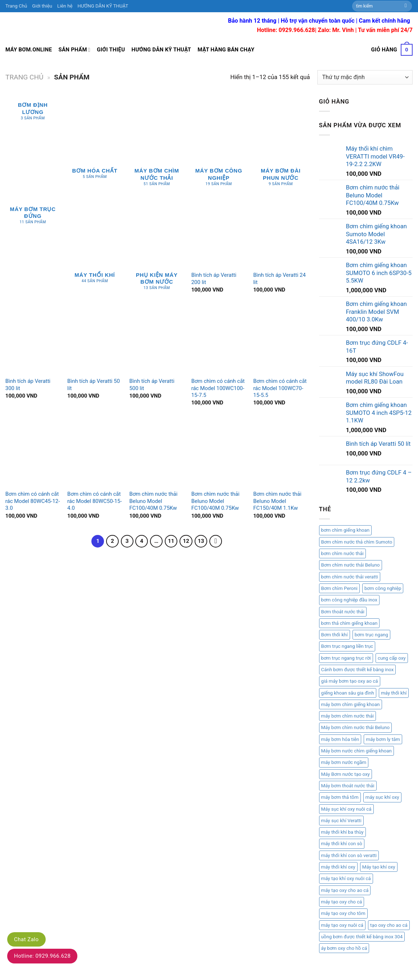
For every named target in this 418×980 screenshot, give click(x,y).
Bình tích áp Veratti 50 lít (94, 384)
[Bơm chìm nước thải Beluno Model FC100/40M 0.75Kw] (157, 453)
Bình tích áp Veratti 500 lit (152, 384)
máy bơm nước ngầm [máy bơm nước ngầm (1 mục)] (344, 762)
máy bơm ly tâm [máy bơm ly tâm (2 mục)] (383, 739)
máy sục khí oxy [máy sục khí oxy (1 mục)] (382, 797)
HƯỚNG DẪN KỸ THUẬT (103, 6)
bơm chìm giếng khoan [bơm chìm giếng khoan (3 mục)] (346, 530)
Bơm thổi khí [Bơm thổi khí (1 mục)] (335, 635)
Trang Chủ (16, 6)
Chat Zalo (26, 939)
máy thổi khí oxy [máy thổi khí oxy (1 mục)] (338, 867)
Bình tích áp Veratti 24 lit (280, 278)
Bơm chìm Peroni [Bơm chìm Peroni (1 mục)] (339, 588)
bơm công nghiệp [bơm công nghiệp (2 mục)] (383, 588)
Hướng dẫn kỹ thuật (162, 50)
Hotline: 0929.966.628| (287, 30)
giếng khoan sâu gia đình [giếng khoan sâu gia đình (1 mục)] (348, 693)
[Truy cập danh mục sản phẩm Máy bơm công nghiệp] (219, 146)
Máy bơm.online (29, 50)
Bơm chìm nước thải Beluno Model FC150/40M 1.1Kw (277, 501)
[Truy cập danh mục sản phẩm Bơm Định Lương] (33, 113)
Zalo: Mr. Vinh (336, 30)
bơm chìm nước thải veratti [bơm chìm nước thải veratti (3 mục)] (350, 577)
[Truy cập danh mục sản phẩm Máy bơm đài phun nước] (281, 146)
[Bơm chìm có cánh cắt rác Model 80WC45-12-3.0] (33, 453)
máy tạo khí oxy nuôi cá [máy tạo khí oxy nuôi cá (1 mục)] (346, 878)
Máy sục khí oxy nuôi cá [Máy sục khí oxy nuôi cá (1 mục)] (346, 809)
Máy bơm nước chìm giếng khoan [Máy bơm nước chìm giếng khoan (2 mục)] (356, 751)
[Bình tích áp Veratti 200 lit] (219, 234)
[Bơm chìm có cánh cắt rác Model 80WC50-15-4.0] (95, 453)
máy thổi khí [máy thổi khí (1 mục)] (394, 693)
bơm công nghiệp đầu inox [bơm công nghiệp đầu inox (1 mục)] (349, 600)
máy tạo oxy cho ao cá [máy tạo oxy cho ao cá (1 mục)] (345, 890)
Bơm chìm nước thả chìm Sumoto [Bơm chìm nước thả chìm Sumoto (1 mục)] (357, 542)
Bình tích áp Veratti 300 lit (28, 384)
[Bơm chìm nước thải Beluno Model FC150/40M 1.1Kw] (281, 453)
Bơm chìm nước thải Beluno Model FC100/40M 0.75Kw (153, 501)
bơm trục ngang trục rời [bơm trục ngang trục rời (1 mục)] (346, 658)
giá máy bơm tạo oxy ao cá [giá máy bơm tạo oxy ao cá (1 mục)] (350, 681)
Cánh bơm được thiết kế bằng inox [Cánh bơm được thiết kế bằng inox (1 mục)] (358, 670)
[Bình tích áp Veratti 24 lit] (281, 234)
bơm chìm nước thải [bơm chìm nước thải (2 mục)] (342, 553)
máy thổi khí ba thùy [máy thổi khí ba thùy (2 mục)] (342, 832)
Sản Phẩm (74, 50)
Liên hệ (65, 6)
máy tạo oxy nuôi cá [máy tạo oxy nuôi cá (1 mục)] (342, 925)
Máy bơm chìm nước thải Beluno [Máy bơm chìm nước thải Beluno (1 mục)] (356, 727)
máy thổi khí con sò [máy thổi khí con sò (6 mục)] (342, 844)
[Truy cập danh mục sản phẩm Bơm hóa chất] (95, 142)
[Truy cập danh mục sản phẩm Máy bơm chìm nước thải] (157, 146)
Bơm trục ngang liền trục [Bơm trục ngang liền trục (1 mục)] (347, 646)
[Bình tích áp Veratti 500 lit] (157, 340)
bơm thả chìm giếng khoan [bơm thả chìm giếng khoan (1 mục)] (349, 623)
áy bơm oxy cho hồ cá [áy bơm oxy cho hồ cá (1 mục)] (344, 948)
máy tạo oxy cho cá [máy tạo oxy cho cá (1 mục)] (342, 902)
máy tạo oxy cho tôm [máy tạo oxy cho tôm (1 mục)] (343, 913)
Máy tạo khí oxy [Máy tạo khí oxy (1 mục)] (379, 867)
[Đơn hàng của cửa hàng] (365, 77)
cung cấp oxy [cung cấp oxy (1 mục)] (392, 658)
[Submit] (406, 6)
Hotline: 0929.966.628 (42, 956)
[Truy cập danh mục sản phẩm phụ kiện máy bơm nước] (157, 250)
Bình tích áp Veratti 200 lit (214, 278)
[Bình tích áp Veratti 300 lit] (33, 340)
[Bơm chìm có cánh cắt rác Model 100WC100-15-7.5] (219, 340)
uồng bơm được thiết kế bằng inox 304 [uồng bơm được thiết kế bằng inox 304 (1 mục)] (362, 937)
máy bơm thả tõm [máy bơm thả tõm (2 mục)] (340, 797)
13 (201, 541)
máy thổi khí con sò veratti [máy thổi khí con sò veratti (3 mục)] (349, 855)
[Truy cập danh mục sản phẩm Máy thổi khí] (95, 246)
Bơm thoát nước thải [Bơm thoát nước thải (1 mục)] (343, 612)
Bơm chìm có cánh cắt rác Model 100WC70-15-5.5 (280, 388)
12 (186, 541)
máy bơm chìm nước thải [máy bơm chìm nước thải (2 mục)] (348, 716)
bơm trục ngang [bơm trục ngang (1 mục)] (371, 635)
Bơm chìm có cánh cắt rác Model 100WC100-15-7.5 (218, 388)
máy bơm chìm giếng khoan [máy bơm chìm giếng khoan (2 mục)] (351, 704)
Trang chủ (24, 77)
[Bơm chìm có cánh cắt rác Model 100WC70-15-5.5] (281, 340)
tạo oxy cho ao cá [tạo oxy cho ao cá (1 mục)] (389, 925)
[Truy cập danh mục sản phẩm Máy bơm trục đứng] (33, 217)
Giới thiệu (42, 6)
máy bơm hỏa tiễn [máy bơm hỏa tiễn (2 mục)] (340, 739)
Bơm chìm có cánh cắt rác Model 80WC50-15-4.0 (95, 501)
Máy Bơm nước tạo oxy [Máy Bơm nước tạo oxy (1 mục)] (346, 774)
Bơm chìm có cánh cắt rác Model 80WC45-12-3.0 (33, 501)
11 (171, 541)
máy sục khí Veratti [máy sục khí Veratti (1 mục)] (341, 821)
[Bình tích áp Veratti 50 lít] (95, 340)
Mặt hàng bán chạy (226, 50)
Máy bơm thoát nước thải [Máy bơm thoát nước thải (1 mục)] (348, 786)
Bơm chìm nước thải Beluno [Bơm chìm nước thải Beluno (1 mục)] (351, 565)
